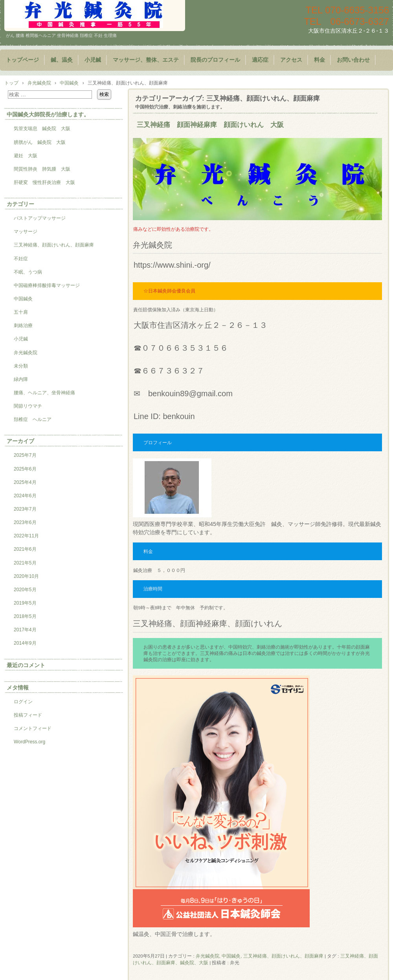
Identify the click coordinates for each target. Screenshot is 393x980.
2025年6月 (25, 469)
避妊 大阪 (26, 156)
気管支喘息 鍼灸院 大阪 (42, 129)
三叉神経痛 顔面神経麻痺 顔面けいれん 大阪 (210, 125)
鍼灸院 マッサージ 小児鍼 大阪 (95, 16)
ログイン (23, 702)
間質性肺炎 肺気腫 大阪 (42, 169)
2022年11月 (26, 536)
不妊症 (21, 259)
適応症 (260, 60)
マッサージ (26, 232)
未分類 (21, 366)
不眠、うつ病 (28, 272)
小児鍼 (93, 60)
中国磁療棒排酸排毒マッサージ (47, 285)
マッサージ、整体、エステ (146, 60)
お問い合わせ (353, 60)
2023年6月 (25, 522)
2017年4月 (25, 630)
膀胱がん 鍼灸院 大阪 (40, 142)
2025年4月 (25, 482)
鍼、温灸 (62, 60)
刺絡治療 (23, 325)
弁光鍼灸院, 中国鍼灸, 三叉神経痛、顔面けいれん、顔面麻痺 (260, 956)
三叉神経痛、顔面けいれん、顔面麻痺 (54, 245)
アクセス (291, 60)
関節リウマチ (28, 406)
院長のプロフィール (215, 60)
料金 (320, 60)
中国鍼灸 (23, 299)
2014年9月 (25, 643)
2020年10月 (26, 576)
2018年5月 (25, 616)
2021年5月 (25, 563)
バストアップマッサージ (40, 218)
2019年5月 (25, 603)
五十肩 (21, 312)
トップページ (22, 60)
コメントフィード (33, 728)
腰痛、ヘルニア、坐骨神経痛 (44, 393)
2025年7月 (25, 455)
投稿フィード (28, 715)
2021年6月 (25, 549)
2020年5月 (25, 590)
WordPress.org (29, 742)
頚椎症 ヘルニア (33, 419)
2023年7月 (25, 509)
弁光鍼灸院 (26, 353)
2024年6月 (25, 496)
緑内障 (21, 379)
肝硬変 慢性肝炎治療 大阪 (44, 182)
